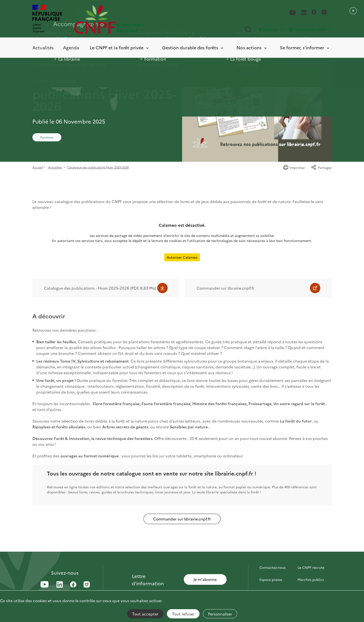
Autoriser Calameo (182, 257)
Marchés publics (311, 579)
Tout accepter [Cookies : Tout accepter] (145, 614)
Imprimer (294, 168)
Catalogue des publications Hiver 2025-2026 (98, 167)
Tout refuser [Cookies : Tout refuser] (183, 614)
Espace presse (271, 579)
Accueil (38, 167)
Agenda (71, 48)
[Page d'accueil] (128, 19)
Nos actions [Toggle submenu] (252, 48)
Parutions (47, 137)
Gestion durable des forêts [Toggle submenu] (193, 48)
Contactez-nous (272, 567)
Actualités (43, 48)
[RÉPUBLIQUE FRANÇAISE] (47, 19)
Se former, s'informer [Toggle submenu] (305, 48)
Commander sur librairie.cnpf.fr (225, 288)
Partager (321, 168)
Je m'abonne (205, 579)
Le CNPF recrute (311, 567)
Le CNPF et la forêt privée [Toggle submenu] (120, 48)
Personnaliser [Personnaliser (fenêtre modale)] (220, 614)
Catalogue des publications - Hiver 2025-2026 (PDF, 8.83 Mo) (100, 288)
